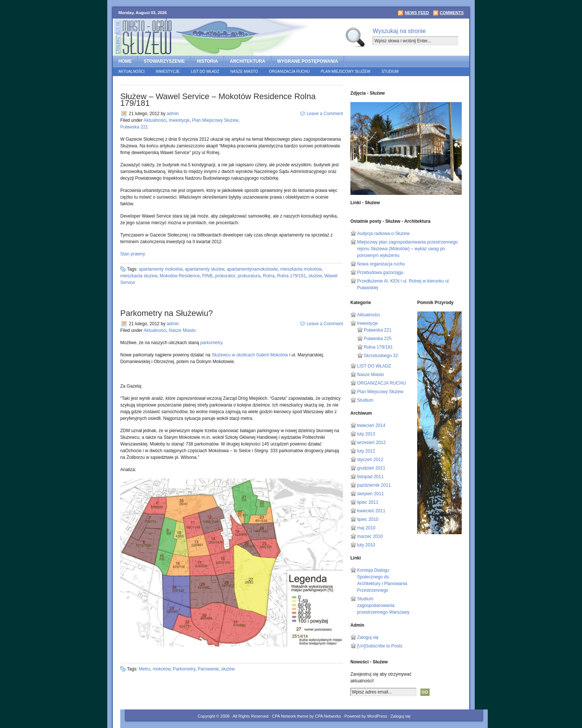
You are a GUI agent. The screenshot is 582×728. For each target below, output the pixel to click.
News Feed (417, 13)
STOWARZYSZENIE (164, 61)
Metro (145, 669)
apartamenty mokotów (161, 269)
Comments (452, 13)
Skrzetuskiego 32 (381, 356)
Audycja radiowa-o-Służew (383, 234)
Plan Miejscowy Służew (346, 71)
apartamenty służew (205, 269)
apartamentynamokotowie (252, 269)
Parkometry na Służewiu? (166, 313)
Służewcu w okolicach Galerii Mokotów (250, 355)
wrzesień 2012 (371, 443)
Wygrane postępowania (308, 61)
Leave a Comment (325, 114)
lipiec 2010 (368, 519)
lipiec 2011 (368, 502)
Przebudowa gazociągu (380, 272)
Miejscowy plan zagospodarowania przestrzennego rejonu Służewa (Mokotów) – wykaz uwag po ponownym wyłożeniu (408, 249)
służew (315, 276)
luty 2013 (366, 434)
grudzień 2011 (371, 468)
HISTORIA (207, 61)
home (125, 61)
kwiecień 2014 (371, 425)
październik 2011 (374, 485)
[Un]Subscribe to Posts (380, 646)
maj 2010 (366, 528)
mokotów (161, 669)
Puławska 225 (378, 339)
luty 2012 (366, 451)
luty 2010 (366, 545)
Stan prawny (133, 254)
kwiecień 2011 (371, 511)
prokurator (225, 276)
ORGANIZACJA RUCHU (289, 71)
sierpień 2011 (370, 494)
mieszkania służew (139, 276)
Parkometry (184, 669)
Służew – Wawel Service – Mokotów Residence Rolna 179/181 (218, 100)
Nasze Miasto (244, 71)
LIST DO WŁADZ (205, 71)
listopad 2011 (370, 477)
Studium (390, 71)
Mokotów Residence (180, 276)
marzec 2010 (370, 536)
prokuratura (249, 276)
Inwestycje (168, 71)
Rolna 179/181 (291, 276)
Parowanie (208, 669)
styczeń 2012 (370, 460)
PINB (207, 276)
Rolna (269, 276)
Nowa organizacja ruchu (381, 264)
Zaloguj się (368, 637)
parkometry (211, 343)
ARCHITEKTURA (247, 61)
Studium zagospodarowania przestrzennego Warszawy (383, 605)
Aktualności (132, 71)
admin (173, 114)
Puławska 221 (134, 127)
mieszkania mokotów (301, 269)
